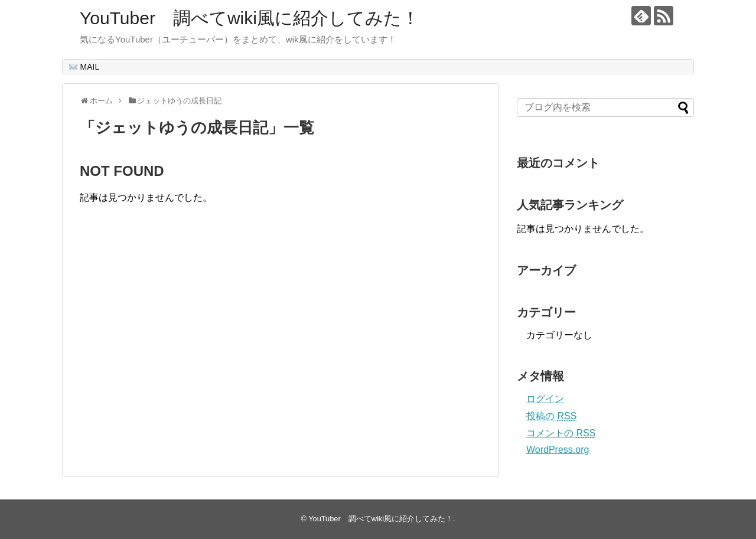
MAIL (84, 67)
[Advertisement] (179, 352)
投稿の (551, 416)
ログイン (545, 399)
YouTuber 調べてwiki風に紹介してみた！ (250, 18)
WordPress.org (558, 450)
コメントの (561, 433)
